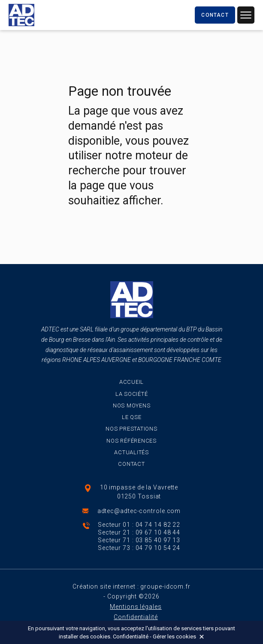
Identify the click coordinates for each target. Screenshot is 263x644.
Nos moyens (132, 406)
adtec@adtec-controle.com (139, 511)
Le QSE (132, 417)
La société (132, 394)
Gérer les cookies (174, 636)
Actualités (131, 452)
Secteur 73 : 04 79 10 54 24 (139, 548)
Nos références (131, 441)
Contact (131, 464)
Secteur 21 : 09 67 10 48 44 (139, 532)
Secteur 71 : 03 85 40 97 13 (139, 540)
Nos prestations (131, 429)
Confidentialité (136, 617)
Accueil (131, 382)
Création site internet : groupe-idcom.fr (131, 586)
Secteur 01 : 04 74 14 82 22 (139, 525)
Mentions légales (136, 607)
